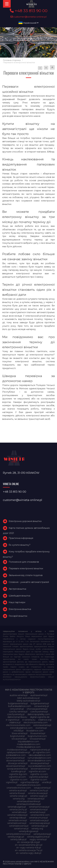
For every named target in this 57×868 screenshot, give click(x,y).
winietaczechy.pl (18, 810)
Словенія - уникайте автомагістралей (29, 582)
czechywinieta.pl (39, 712)
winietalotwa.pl (37, 812)
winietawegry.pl (40, 826)
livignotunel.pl (17, 736)
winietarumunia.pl (38, 818)
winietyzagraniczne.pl (38, 837)
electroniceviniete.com (18, 725)
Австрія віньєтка (17, 589)
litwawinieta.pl (38, 733)
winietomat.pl (21, 829)
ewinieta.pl (41, 728)
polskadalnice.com (16, 755)
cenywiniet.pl (17, 709)
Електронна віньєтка (20, 609)
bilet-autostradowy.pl (28, 698)
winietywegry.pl (16, 837)
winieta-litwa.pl (17, 793)
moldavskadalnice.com (28, 747)
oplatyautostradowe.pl (18, 752)
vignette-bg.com (18, 774)
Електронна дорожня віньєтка (25, 521)
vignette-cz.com (39, 774)
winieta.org (19, 799)
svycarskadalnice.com (40, 766)
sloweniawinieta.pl (16, 766)
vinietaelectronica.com (29, 785)
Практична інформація (21, 538)
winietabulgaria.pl (17, 807)
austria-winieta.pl (19, 695)
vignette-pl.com (17, 777)
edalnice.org (45, 720)
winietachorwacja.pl (39, 807)
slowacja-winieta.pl (18, 763)
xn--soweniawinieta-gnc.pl (29, 845)
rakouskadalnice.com (40, 755)
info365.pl (19, 731)
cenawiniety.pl (41, 706)
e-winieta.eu (29, 720)
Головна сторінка (12, 60)
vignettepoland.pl (30, 782)
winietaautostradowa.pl (29, 804)
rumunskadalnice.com (39, 758)
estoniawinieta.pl (42, 725)
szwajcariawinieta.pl (17, 769)
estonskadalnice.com (21, 728)
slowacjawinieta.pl (40, 763)
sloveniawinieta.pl (15, 761)
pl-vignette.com (42, 752)
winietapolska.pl (18, 818)
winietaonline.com (40, 815)
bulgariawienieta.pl (18, 703)
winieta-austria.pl (18, 790)
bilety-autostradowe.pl (28, 701)
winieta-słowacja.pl (38, 793)
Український (28, 23)
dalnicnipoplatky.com (39, 714)
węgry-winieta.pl (38, 839)
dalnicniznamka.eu (17, 717)
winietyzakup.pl (18, 839)
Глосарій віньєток (18, 616)
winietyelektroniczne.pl (18, 834)
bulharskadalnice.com (20, 706)
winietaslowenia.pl (17, 823)
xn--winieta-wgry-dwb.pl (29, 853)
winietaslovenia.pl (18, 820)
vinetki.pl (47, 782)
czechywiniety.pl (16, 714)
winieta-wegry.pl (18, 796)
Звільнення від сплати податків (26, 575)
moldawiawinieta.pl (17, 750)
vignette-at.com (37, 771)
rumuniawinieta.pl (15, 758)
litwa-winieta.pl (20, 733)
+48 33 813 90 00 (29, 11)
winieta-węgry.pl (39, 796)
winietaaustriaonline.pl (28, 801)
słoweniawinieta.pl (40, 769)
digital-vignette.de (40, 717)
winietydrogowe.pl (28, 831)
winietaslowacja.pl (39, 820)
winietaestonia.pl (39, 810)
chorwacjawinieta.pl (37, 709)
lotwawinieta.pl (38, 739)
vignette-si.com (39, 780)
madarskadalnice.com (29, 744)
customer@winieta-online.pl (29, 17)
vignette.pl (12, 782)
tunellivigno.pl (18, 771)
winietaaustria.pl (36, 799)
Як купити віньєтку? (20, 545)
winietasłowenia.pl (19, 826)
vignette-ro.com (19, 780)
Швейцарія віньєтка (19, 596)
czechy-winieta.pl (18, 712)
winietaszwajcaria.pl (40, 823)
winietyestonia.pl (42, 834)
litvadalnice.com (35, 731)
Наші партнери (17, 602)
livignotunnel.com (37, 736)
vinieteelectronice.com (19, 788)
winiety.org (37, 829)
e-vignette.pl (13, 720)
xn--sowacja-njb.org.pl (28, 842)
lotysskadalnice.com (28, 742)
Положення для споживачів (24, 562)
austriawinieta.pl (39, 695)
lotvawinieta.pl (19, 739)
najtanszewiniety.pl (40, 750)
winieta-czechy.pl (39, 790)
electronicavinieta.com (36, 722)
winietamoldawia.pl (17, 815)
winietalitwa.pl (19, 812)
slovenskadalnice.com (39, 761)
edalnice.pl (15, 722)
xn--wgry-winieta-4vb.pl (29, 848)
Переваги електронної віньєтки (26, 568)
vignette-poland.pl (39, 777)
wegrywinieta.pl (42, 788)
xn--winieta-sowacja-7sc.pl (29, 850)
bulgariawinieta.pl (40, 703)
